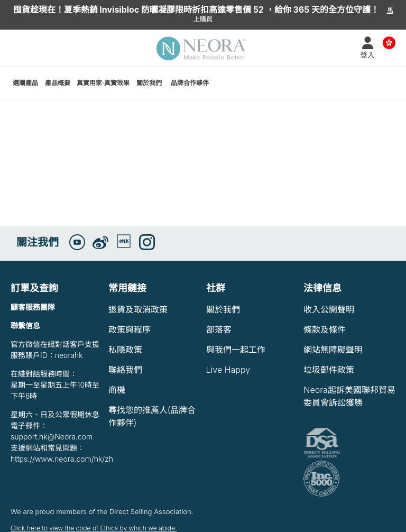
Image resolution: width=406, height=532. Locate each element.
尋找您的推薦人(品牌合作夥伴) (152, 416)
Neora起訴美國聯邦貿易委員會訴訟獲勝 (349, 396)
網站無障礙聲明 (333, 350)
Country (389, 42)
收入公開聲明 (329, 309)
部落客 (219, 329)
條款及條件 (325, 329)
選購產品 (25, 83)
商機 (117, 390)
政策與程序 (130, 329)
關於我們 (149, 83)
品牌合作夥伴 (190, 83)
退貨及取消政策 (138, 309)
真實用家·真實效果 (103, 83)
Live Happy (228, 370)
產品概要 (58, 83)
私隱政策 (125, 350)
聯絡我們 (125, 370)
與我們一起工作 (236, 350)
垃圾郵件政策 (329, 370)
